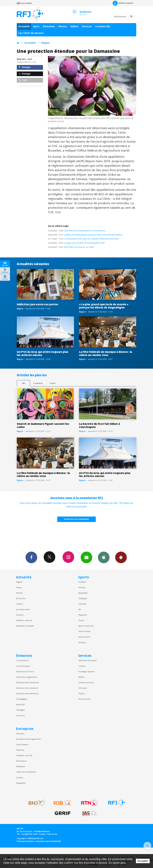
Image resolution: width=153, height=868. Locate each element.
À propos (20, 733)
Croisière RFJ (103, 26)
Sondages (20, 710)
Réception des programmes (29, 739)
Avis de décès (84, 699)
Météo (81, 677)
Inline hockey (84, 631)
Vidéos (74, 26)
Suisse (19, 587)
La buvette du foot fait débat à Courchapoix (99, 425)
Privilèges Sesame (86, 671)
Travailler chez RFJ (24, 755)
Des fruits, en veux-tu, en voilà (71, 247)
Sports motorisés (86, 626)
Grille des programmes (27, 677)
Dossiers (20, 615)
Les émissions (22, 660)
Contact (20, 778)
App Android (121, 557)
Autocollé (20, 704)
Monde (19, 593)
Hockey (82, 587)
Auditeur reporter (24, 620)
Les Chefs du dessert (31, 33)
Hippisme (83, 615)
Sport (36, 26)
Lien (23, 80)
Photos (63, 26)
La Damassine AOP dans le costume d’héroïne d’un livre (83, 239)
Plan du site (52, 834)
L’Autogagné (22, 699)
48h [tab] (23, 383)
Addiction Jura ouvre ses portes (37, 304)
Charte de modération (26, 772)
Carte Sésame (22, 744)
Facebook (31, 557)
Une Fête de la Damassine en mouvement (77, 231)
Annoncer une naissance (27, 688)
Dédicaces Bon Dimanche (28, 682)
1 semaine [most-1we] (38, 383)
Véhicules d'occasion (88, 660)
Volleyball (83, 598)
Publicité (20, 750)
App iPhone (104, 557)
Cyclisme (82, 604)
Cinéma (82, 666)
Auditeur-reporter (123, 3)
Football (82, 582)
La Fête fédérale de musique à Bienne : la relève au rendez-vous (106, 353)
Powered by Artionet (25, 841)
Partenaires (21, 761)
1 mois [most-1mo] (52, 383)
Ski (80, 609)
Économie (21, 598)
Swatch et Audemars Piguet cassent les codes (43, 425)
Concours (20, 715)
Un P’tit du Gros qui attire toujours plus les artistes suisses (42, 353)
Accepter (143, 861)
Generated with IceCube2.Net (48, 841)
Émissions (49, 26)
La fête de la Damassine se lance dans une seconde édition (85, 235)
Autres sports (84, 637)
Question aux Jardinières (27, 693)
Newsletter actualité (25, 626)
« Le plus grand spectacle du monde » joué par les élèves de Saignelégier (104, 306)
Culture (20, 604)
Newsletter (21, 783)
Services (87, 26)
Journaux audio (23, 609)
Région (45, 43)
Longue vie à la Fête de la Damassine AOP (76, 243)
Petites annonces (86, 682)
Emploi (82, 693)
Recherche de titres (25, 671)
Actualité (24, 26)
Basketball (83, 593)
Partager (25, 67)
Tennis (81, 620)
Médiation (21, 766)
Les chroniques (23, 666)
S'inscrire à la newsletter (76, 519)
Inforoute (83, 688)
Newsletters (86, 557)
